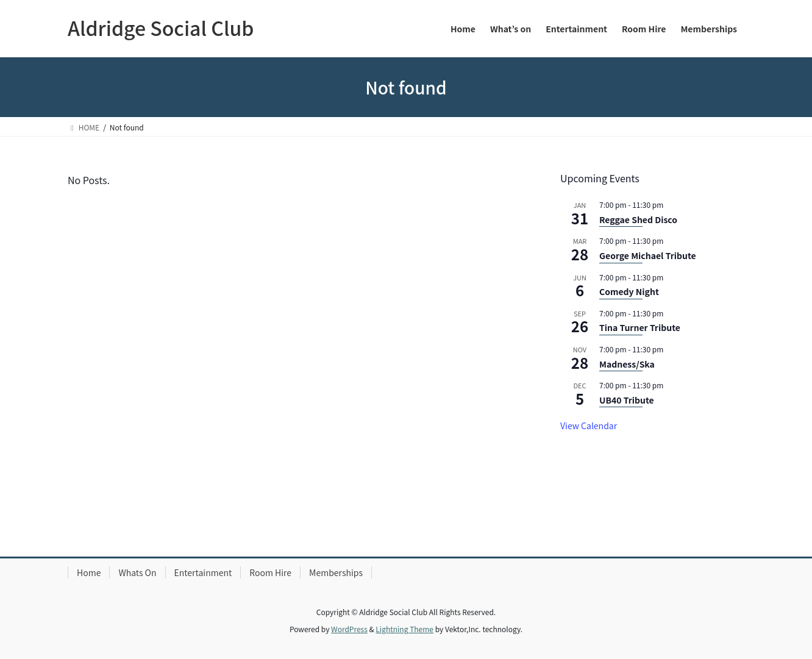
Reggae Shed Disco (638, 219)
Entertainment (203, 572)
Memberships (336, 572)
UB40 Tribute (627, 400)
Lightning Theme (404, 629)
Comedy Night (629, 291)
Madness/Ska (627, 364)
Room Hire (270, 572)
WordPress (349, 629)
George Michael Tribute (648, 255)
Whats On (137, 572)
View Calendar (589, 426)
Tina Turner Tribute (640, 327)
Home (89, 572)
